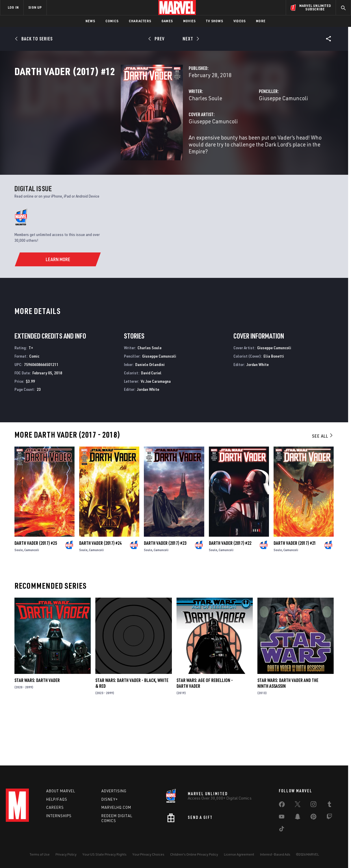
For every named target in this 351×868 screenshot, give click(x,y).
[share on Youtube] (282, 818)
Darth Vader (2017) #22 (230, 592)
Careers (55, 807)
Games (167, 21)
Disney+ (110, 799)
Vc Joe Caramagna (156, 430)
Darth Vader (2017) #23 (165, 592)
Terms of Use (40, 854)
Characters (140, 21)
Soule (19, 599)
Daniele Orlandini (150, 413)
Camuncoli (32, 599)
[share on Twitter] (298, 805)
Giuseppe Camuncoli (246, 123)
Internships (59, 816)
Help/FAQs (57, 799)
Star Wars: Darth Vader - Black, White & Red (132, 732)
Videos (239, 21)
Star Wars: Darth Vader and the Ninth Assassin (288, 732)
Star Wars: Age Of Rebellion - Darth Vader (205, 732)
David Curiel (151, 422)
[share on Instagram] (313, 805)
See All (323, 485)
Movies (189, 21)
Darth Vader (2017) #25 (36, 592)
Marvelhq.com (116, 807)
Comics (112, 21)
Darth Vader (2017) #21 (295, 592)
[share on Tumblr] (329, 805)
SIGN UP (35, 7)
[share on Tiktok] (282, 830)
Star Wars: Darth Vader (37, 729)
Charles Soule (131, 123)
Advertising (114, 791)
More (261, 21)
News (90, 21)
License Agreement (239, 854)
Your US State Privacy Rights (104, 854)
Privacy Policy (66, 854)
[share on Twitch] (329, 818)
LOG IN (13, 7)
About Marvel (61, 791)
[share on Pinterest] (313, 818)
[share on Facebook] (282, 806)
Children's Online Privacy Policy (194, 854)
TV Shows (214, 21)
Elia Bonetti (274, 405)
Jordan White (148, 438)
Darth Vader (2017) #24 (100, 592)
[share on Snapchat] (298, 818)
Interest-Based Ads (275, 854)
